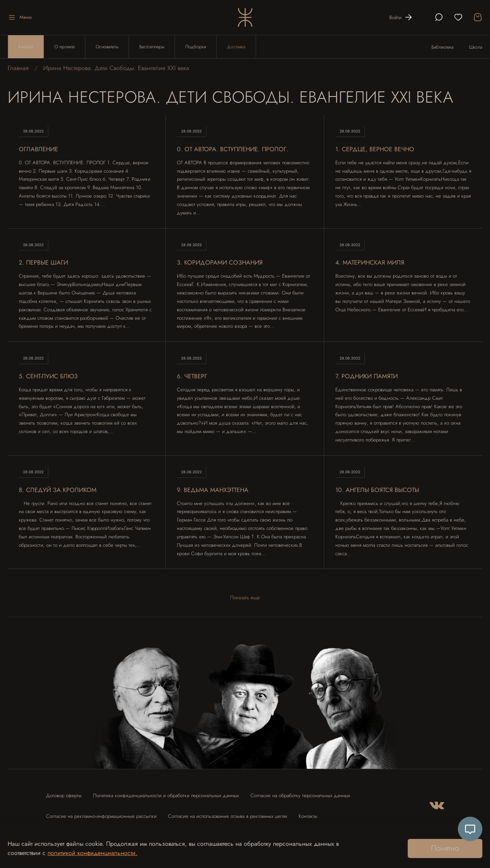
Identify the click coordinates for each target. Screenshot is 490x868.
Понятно (445, 848)
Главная (18, 68)
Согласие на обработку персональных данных (300, 795)
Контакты (308, 816)
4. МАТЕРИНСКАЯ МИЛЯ (370, 262)
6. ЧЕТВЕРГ (192, 376)
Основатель (107, 47)
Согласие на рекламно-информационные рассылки (101, 816)
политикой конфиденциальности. (92, 853)
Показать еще (245, 597)
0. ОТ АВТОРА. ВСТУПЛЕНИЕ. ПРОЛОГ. (233, 149)
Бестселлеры (152, 47)
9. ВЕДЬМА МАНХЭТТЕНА (213, 490)
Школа (476, 47)
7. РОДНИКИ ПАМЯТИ (367, 376)
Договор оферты (64, 795)
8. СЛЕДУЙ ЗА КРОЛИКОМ (58, 490)
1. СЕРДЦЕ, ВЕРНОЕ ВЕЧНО (375, 149)
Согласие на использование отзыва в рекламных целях (228, 816)
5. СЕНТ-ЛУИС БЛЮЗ (48, 376)
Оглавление (38, 149)
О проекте (65, 47)
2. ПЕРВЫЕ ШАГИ (43, 262)
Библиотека (443, 47)
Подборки (196, 47)
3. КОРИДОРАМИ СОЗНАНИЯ (220, 262)
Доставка (236, 47)
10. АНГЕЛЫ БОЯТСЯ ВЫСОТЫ (377, 490)
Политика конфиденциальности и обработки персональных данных (166, 795)
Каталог (26, 47)
